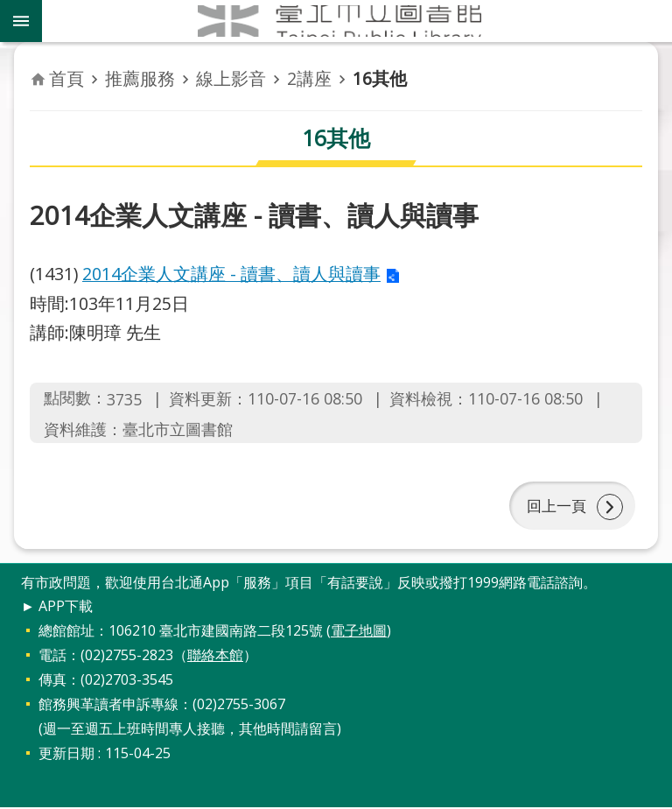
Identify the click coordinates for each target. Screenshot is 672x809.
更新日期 (66, 755)
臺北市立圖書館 (357, 21)
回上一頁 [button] (555, 506)
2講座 (309, 78)
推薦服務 (140, 78)
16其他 (380, 78)
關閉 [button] (21, 21)
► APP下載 (57, 608)
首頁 (66, 78)
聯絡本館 (215, 657)
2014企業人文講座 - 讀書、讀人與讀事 (231, 274)
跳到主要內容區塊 (9, 9)
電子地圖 (359, 632)
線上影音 (231, 78)
